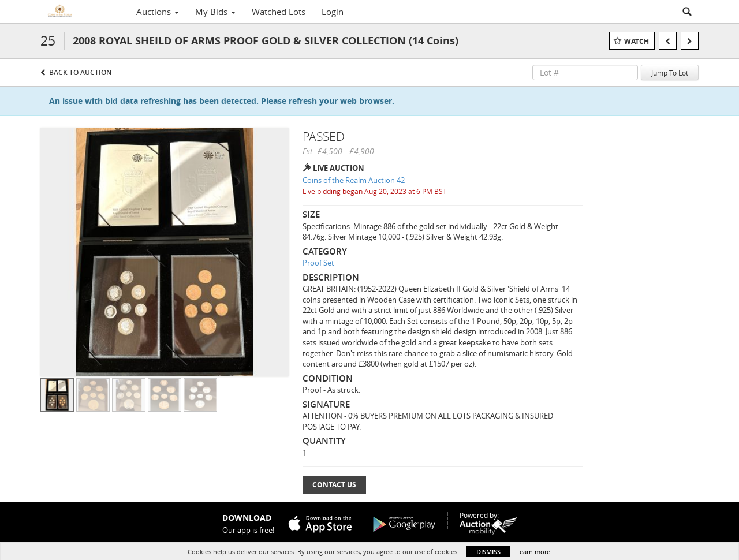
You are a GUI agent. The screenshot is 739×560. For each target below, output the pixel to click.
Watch (637, 41)
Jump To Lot (670, 73)
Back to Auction (80, 72)
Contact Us (334, 485)
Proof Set (318, 263)
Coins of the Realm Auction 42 (354, 180)
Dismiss (488, 552)
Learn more (533, 552)
